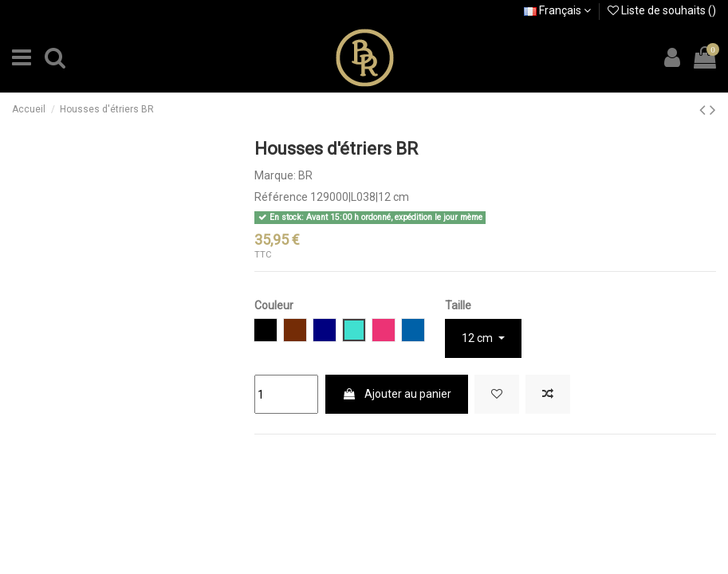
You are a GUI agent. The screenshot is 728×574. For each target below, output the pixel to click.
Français (557, 10)
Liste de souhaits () (662, 10)
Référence (281, 197)
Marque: (275, 175)
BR (305, 175)
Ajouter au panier (397, 394)
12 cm (478, 338)
